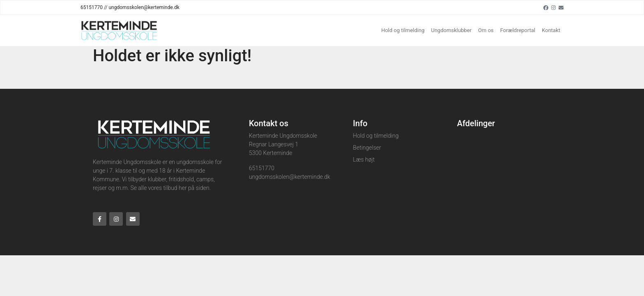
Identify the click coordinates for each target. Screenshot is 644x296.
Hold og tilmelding (403, 30)
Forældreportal (518, 30)
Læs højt (364, 160)
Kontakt (551, 30)
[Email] (561, 7)
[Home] (119, 30)
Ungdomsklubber (452, 30)
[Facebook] (546, 7)
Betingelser (367, 148)
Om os (486, 30)
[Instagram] (553, 7)
